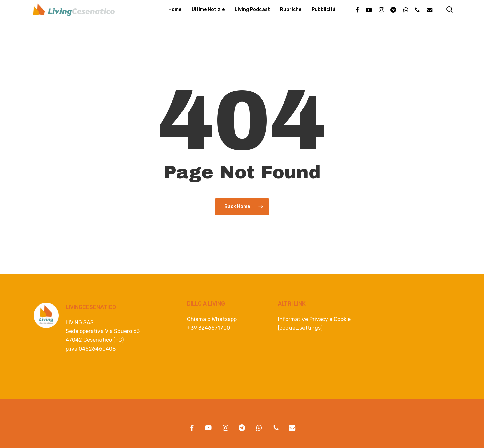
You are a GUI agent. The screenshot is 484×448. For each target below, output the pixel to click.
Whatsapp (224, 319)
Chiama (196, 319)
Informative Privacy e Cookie (314, 319)
